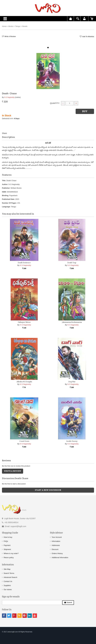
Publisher (6, 188)
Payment (7, 545)
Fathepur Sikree (24, 322)
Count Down (24, 441)
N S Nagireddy (9, 97)
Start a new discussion (48, 490)
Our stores (8, 590)
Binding (5, 195)
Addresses (56, 545)
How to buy (8, 537)
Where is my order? (11, 553)
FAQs (6, 541)
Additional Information (60, 557)
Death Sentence (24, 263)
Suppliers (7, 585)
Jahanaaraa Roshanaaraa (72, 322)
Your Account (57, 537)
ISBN (4, 192)
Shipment (7, 549)
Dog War (72, 382)
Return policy (9, 557)
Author (5, 184)
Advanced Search (10, 577)
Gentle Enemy (72, 441)
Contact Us (8, 581)
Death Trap (72, 263)
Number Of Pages (9, 203)
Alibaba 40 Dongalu (24, 382)
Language (6, 207)
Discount (55, 549)
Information (56, 541)
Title (4, 181)
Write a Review (10, 36)
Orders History (57, 553)
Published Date (8, 199)
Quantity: (55, 103)
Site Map (7, 569)
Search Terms (9, 573)
